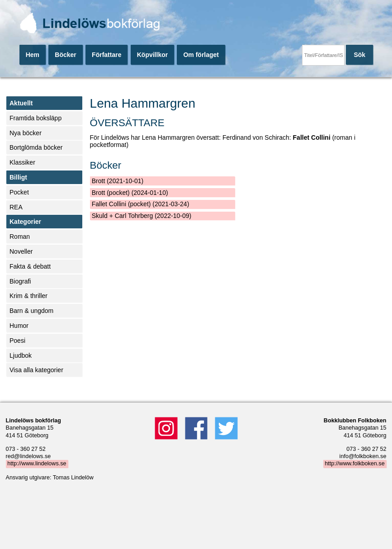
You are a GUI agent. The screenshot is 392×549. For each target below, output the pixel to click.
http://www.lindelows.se (37, 464)
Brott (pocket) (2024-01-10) (130, 193)
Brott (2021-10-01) (118, 181)
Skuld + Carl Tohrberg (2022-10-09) (142, 216)
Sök (359, 55)
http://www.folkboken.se (354, 464)
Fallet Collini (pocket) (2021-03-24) (141, 204)
